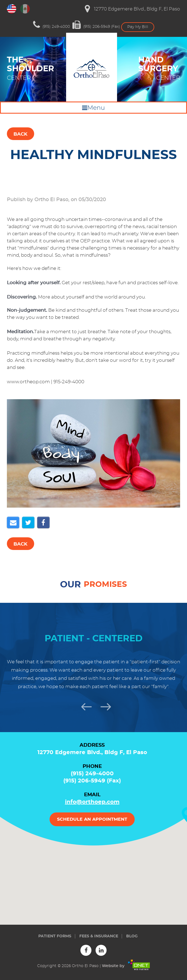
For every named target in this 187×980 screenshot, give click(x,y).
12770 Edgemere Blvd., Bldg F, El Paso (132, 9)
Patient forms (55, 936)
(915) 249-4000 (52, 25)
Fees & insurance (99, 936)
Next (103, 706)
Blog (132, 936)
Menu (96, 108)
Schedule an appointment (92, 819)
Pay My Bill (138, 27)
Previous (84, 706)
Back (21, 134)
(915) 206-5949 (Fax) (96, 25)
